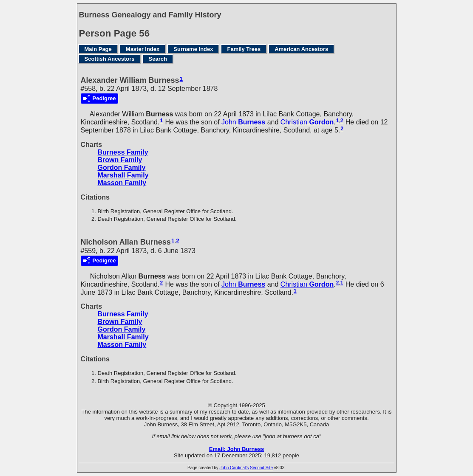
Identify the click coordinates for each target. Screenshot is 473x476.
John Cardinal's (234, 468)
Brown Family (120, 160)
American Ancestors (301, 49)
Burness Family (123, 152)
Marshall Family (123, 175)
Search (158, 59)
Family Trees (244, 49)
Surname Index (193, 49)
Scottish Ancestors (110, 59)
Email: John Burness (236, 449)
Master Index (143, 49)
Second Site (261, 468)
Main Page (98, 49)
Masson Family (122, 183)
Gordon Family (122, 168)
